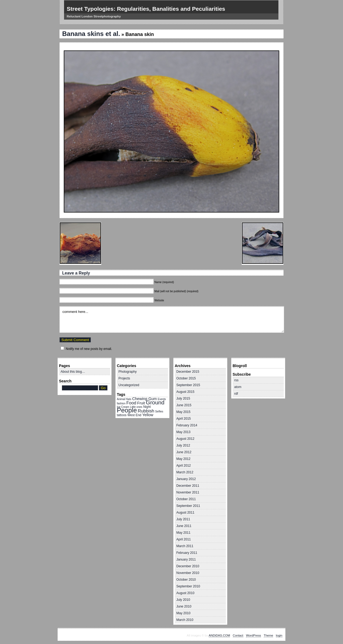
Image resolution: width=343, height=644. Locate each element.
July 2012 (183, 445)
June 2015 (184, 405)
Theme (268, 635)
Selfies (159, 411)
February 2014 (187, 425)
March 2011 (185, 546)
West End (134, 415)
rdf (236, 394)
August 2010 (185, 593)
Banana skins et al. (91, 34)
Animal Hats (124, 399)
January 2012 (186, 479)
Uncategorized (129, 385)
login (279, 635)
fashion (121, 403)
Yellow (148, 415)
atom (238, 387)
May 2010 (183, 613)
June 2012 (184, 452)
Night (147, 407)
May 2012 (183, 459)
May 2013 (183, 432)
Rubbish (146, 411)
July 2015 (183, 398)
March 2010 (185, 620)
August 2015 (185, 392)
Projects (124, 378)
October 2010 (186, 580)
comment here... (172, 319)
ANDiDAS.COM (219, 635)
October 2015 (186, 378)
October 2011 (186, 499)
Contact (238, 635)
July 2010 (183, 600)
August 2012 (185, 439)
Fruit (141, 403)
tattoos (122, 415)
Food (131, 403)
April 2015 (184, 419)
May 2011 (183, 533)
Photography (128, 372)
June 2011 (184, 526)
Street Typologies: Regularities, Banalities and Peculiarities (146, 9)
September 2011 (188, 506)
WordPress (253, 635)
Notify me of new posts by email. (89, 349)
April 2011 (184, 539)
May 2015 (183, 412)
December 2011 (188, 486)
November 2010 (188, 573)
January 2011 (186, 559)
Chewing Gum (144, 399)
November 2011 (188, 492)
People (127, 410)
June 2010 (184, 606)
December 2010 (188, 566)
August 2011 (185, 513)
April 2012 (184, 466)
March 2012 (185, 472)
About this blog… (73, 372)
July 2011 (183, 519)
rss (236, 380)
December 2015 (188, 372)
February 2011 (187, 553)
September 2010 (188, 586)
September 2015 (188, 385)
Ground (155, 402)
